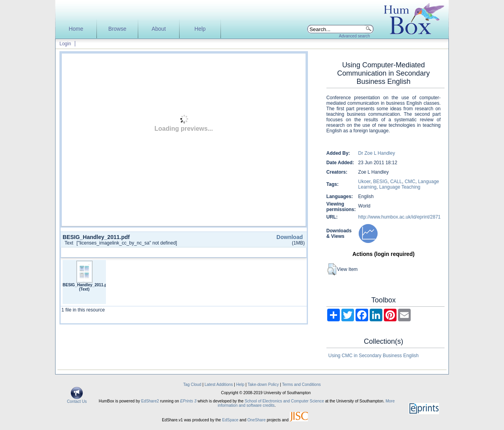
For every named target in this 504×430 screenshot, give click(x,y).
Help (200, 29)
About (159, 29)
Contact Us (77, 400)
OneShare (256, 420)
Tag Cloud (192, 385)
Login (65, 44)
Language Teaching (400, 187)
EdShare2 (150, 401)
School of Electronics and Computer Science (284, 401)
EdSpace (230, 420)
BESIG (381, 182)
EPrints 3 (188, 401)
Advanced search (355, 36)
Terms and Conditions (301, 385)
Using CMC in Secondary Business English (373, 356)
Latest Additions (219, 385)
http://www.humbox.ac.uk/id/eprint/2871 (399, 217)
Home (76, 29)
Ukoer (364, 182)
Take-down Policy (263, 385)
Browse (117, 29)
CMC (410, 182)
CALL (396, 182)
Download (290, 237)
